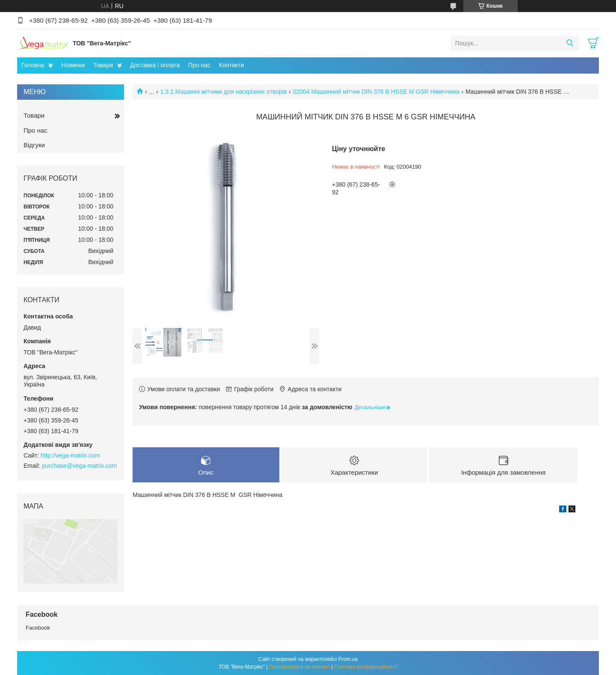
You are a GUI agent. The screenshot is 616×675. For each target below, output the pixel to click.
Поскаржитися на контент (299, 667)
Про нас (199, 65)
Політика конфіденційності (366, 667)
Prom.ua (348, 659)
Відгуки (34, 145)
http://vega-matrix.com (70, 455)
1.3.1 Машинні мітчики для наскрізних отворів (224, 92)
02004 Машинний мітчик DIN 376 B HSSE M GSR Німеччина (376, 92)
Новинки (73, 65)
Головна (33, 65)
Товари (103, 65)
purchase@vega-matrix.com (79, 466)
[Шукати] (570, 43)
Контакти (231, 65)
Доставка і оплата (155, 65)
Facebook (38, 628)
